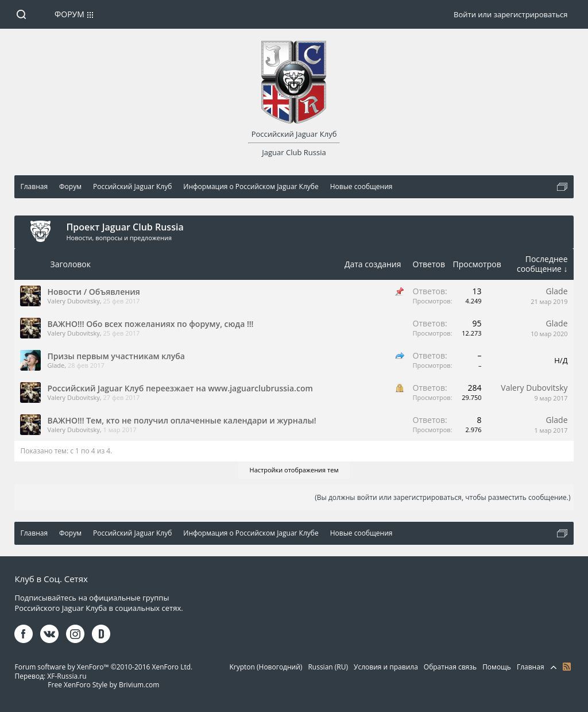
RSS (567, 667)
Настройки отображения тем (294, 470)
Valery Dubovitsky (73, 301)
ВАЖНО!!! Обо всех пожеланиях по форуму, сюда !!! (150, 324)
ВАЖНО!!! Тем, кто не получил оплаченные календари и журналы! (181, 420)
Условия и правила (386, 667)
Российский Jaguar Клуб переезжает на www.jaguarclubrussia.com (180, 388)
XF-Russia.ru (67, 676)
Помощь (497, 667)
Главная (531, 667)
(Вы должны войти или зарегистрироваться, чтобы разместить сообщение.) (442, 497)
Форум (69, 14)
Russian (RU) (328, 667)
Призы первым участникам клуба (116, 356)
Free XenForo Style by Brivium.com (103, 685)
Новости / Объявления (93, 292)
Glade (557, 291)
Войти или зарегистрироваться (510, 14)
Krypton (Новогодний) (266, 667)
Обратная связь (450, 667)
